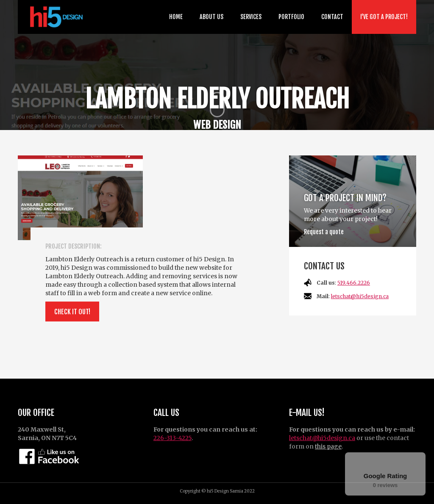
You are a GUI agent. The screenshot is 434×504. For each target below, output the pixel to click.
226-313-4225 (172, 438)
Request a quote (324, 232)
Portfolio (291, 17)
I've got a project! (384, 17)
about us (211, 17)
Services (251, 17)
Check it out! (72, 312)
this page (328, 446)
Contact (332, 17)
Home (176, 17)
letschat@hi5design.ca (360, 296)
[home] (55, 17)
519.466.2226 (354, 283)
